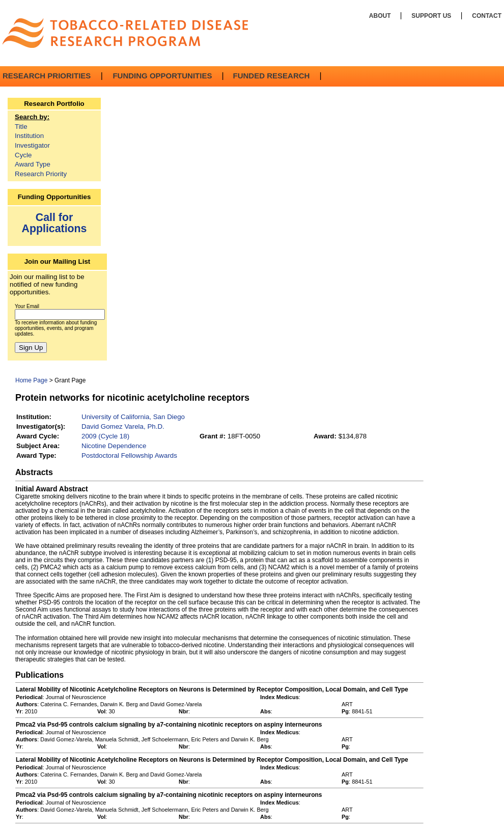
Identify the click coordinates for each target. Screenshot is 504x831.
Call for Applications (54, 223)
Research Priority (41, 174)
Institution (29, 136)
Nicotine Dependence (114, 446)
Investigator (32, 145)
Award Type (33, 164)
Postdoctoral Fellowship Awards (129, 455)
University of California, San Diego (133, 417)
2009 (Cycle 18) (105, 436)
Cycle (23, 155)
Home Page (31, 380)
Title (21, 127)
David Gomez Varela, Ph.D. (123, 426)
